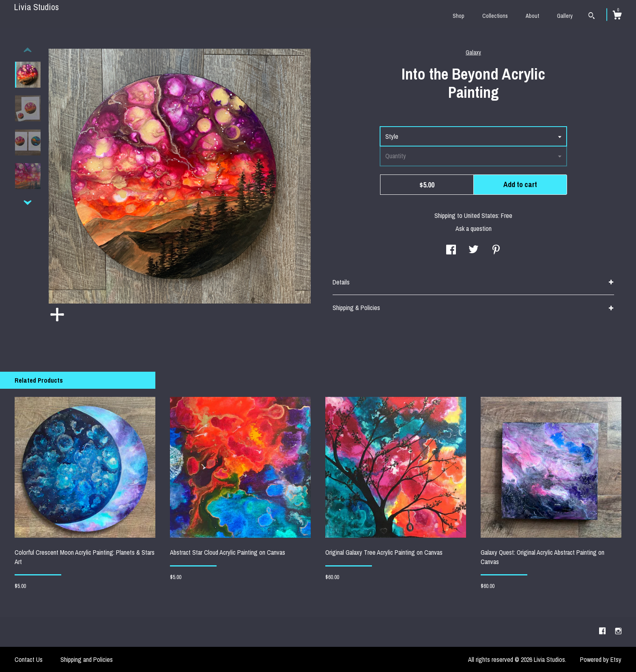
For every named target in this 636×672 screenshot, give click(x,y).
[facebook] (603, 631)
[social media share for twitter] (474, 250)
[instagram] (618, 631)
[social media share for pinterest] (496, 250)
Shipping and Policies (87, 659)
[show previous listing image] (28, 50)
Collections (495, 16)
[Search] (592, 17)
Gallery (565, 16)
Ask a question (474, 228)
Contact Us (29, 659)
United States (481, 215)
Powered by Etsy (601, 659)
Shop (459, 16)
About (532, 16)
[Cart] (617, 16)
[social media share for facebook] (451, 250)
